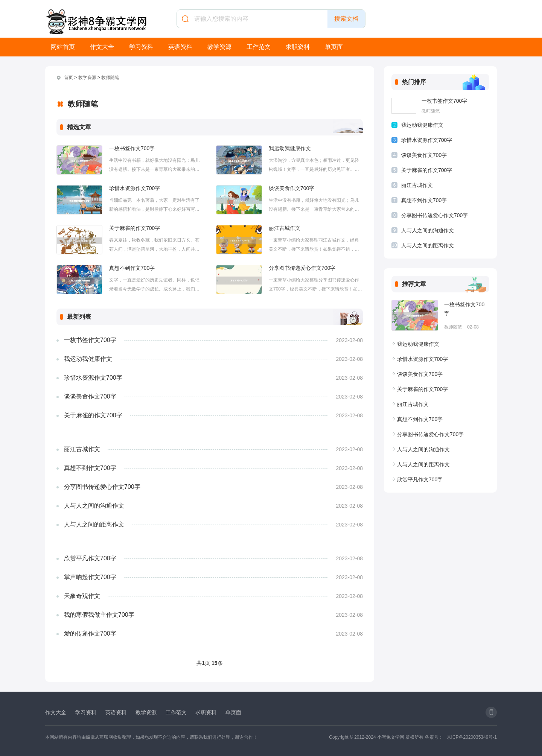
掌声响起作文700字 (90, 577)
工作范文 (259, 47)
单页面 (334, 47)
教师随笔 (110, 78)
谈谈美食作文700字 (292, 188)
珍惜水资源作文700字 (135, 188)
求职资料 (298, 47)
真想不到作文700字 (132, 268)
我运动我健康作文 (290, 148)
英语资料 (180, 47)
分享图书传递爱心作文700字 (302, 268)
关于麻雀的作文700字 (135, 228)
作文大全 (102, 47)
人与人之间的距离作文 (94, 524)
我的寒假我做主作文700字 (99, 615)
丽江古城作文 (285, 228)
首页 (69, 78)
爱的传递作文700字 (90, 634)
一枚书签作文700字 (132, 148)
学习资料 (141, 47)
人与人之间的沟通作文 (94, 506)
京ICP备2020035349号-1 (472, 737)
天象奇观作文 (82, 596)
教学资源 (219, 47)
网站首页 (63, 47)
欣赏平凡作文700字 (90, 558)
